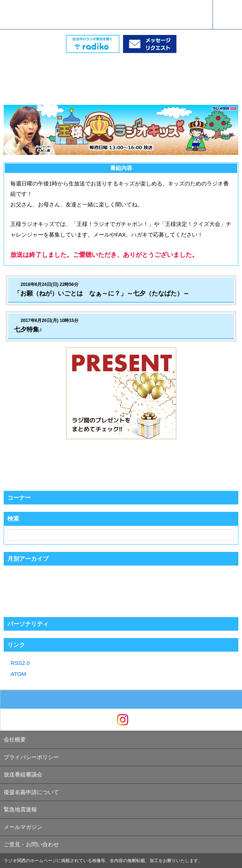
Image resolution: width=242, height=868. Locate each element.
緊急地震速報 (20, 809)
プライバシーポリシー (31, 757)
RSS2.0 (20, 663)
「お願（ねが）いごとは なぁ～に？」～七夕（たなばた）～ (102, 293)
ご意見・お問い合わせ (31, 844)
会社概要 (15, 739)
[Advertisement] (121, 71)
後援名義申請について (31, 792)
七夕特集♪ (28, 330)
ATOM (18, 674)
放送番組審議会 (23, 774)
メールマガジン (23, 827)
